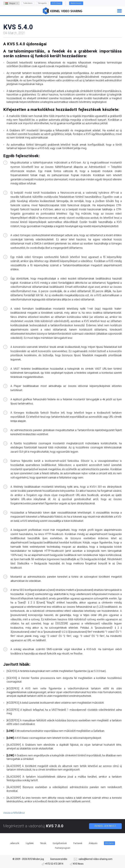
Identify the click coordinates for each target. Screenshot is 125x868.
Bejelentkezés (76, 3)
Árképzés (93, 843)
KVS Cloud (56, 3)
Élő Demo (109, 843)
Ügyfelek (30, 843)
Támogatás (42, 3)
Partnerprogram (63, 848)
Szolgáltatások (60, 843)
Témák (43, 843)
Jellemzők (15, 843)
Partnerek (78, 843)
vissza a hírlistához (14, 813)
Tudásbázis (28, 3)
